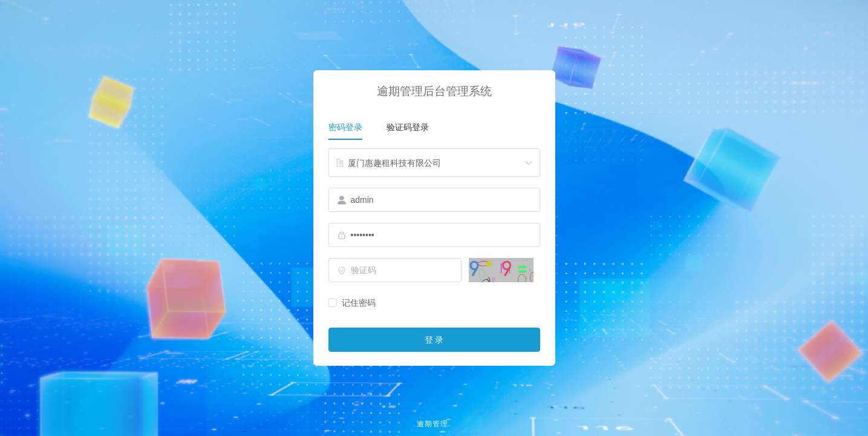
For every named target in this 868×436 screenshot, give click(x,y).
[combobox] (434, 163)
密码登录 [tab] (345, 127)
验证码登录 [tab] (408, 127)
